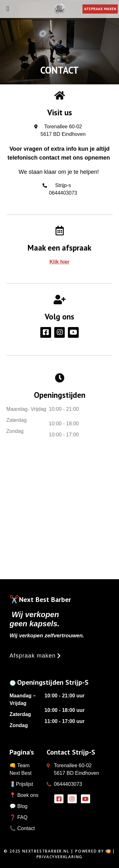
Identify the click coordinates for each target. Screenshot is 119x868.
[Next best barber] (60, 514)
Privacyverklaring (60, 857)
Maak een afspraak (60, 248)
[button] (35, 656)
